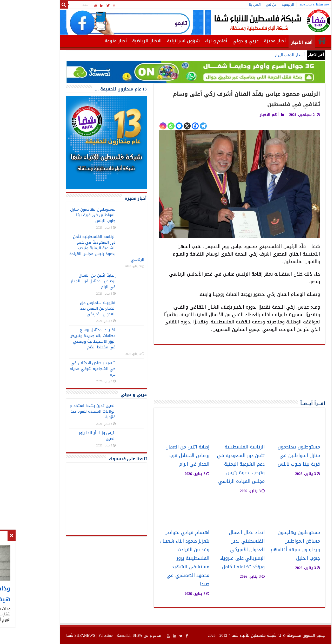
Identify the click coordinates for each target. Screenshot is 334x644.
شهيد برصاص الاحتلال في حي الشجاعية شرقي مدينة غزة (64, 369)
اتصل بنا (226, 5)
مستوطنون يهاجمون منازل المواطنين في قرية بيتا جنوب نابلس (270, 456)
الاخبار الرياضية (118, 41)
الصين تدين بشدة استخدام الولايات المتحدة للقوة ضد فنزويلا (64, 411)
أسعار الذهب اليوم (261, 55)
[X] (159, 126)
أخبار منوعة (87, 41)
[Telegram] (175, 126)
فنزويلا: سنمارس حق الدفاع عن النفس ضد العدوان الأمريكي (69, 308)
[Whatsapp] (142, 126)
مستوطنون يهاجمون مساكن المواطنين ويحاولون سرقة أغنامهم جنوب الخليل (267, 545)
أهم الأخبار (273, 42)
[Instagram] (134, 126)
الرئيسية (259, 5)
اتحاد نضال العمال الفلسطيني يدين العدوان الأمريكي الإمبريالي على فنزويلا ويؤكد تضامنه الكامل (214, 550)
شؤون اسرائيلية (155, 41)
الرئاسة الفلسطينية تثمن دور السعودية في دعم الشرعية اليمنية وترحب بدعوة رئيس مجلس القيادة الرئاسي (212, 464)
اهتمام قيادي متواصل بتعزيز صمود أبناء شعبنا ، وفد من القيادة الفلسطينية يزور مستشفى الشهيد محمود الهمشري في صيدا (156, 558)
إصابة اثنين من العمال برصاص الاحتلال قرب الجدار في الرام (159, 456)
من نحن (243, 5)
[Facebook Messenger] (151, 126)
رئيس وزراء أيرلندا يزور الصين (69, 436)
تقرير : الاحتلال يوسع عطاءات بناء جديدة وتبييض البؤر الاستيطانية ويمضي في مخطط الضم (64, 339)
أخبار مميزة (246, 41)
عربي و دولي (217, 41)
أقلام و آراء (188, 41)
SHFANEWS (56, 635)
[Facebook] (167, 126)
